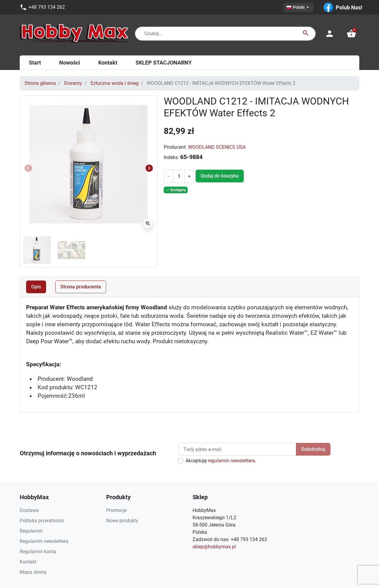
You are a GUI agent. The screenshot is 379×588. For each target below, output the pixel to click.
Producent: (175, 147)
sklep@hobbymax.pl (214, 547)
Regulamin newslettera (44, 541)
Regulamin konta (38, 551)
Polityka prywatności (42, 521)
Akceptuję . (221, 461)
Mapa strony (33, 572)
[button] (351, 34)
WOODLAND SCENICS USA (217, 147)
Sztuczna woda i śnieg (114, 83)
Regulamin (31, 531)
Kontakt (28, 562)
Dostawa (29, 510)
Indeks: (171, 157)
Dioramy (73, 83)
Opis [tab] (36, 287)
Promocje (116, 510)
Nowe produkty (122, 521)
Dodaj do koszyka (220, 176)
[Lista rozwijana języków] (299, 7)
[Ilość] (179, 176)
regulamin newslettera (231, 461)
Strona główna (40, 83)
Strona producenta (81, 287)
